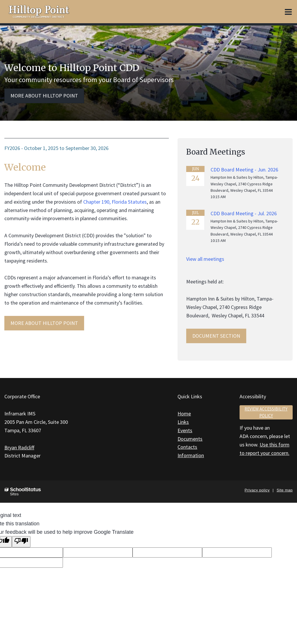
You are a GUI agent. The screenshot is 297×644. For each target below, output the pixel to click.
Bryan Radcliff (19, 447)
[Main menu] (288, 12)
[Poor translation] (21, 542)
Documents (190, 439)
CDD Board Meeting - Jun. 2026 (244, 170)
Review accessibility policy (266, 412)
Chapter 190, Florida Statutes (115, 202)
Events (185, 430)
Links (183, 422)
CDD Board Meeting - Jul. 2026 (244, 213)
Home (184, 414)
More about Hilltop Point (44, 96)
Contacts (187, 447)
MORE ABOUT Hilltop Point (44, 323)
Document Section (216, 336)
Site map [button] (285, 490)
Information (191, 455)
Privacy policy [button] (257, 490)
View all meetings (205, 259)
